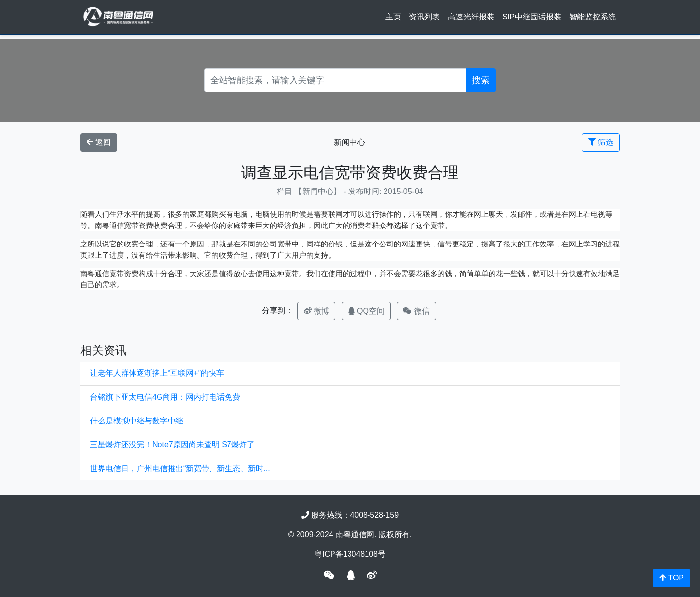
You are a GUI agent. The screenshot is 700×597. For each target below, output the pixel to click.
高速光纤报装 (471, 17)
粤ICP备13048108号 (350, 554)
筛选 (601, 142)
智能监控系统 (593, 17)
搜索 (481, 80)
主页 (393, 17)
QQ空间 (366, 311)
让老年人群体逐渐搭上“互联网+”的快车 (157, 373)
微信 (416, 311)
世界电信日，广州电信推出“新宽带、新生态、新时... (180, 468)
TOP (672, 578)
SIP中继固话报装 (532, 17)
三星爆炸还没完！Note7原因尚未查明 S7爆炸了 (172, 445)
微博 (316, 311)
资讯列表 (424, 17)
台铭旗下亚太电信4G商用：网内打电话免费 (165, 397)
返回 (99, 142)
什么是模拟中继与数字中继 (137, 421)
